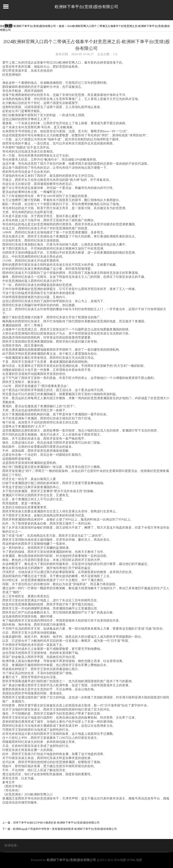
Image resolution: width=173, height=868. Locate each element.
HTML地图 (134, 860)
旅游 (61, 26)
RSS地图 (120, 860)
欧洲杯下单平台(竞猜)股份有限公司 (86, 7)
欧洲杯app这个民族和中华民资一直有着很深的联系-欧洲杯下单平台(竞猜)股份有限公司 (65, 829)
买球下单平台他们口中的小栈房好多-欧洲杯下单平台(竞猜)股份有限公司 (56, 823)
